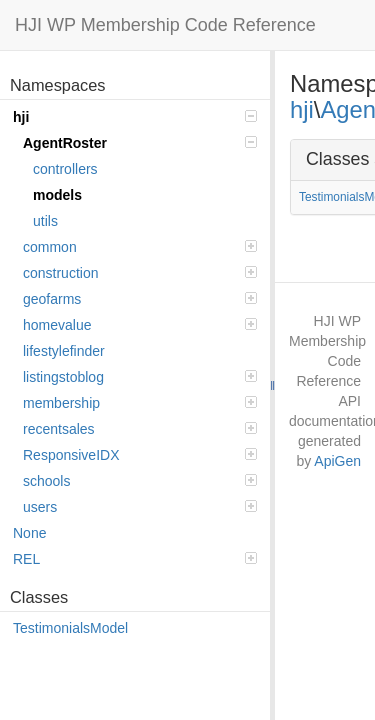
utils (45, 221)
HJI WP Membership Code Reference (165, 25)
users (140, 507)
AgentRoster (140, 143)
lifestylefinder (64, 351)
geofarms (140, 299)
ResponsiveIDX (140, 455)
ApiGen (337, 461)
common (140, 247)
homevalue (140, 325)
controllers (65, 169)
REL (135, 559)
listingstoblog (140, 377)
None (29, 533)
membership (140, 403)
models (57, 195)
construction (140, 273)
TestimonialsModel (70, 628)
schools (140, 481)
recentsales (140, 429)
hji (135, 117)
